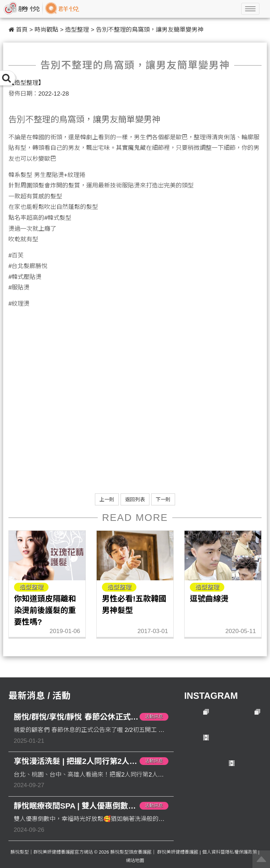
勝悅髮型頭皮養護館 (131, 852)
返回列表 (135, 499)
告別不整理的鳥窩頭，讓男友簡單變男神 (150, 30)
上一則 (107, 499)
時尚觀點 (46, 30)
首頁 (22, 30)
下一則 (163, 499)
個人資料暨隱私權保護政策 (230, 852)
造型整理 (77, 30)
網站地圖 (135, 860)
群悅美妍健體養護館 (178, 852)
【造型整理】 (26, 83)
